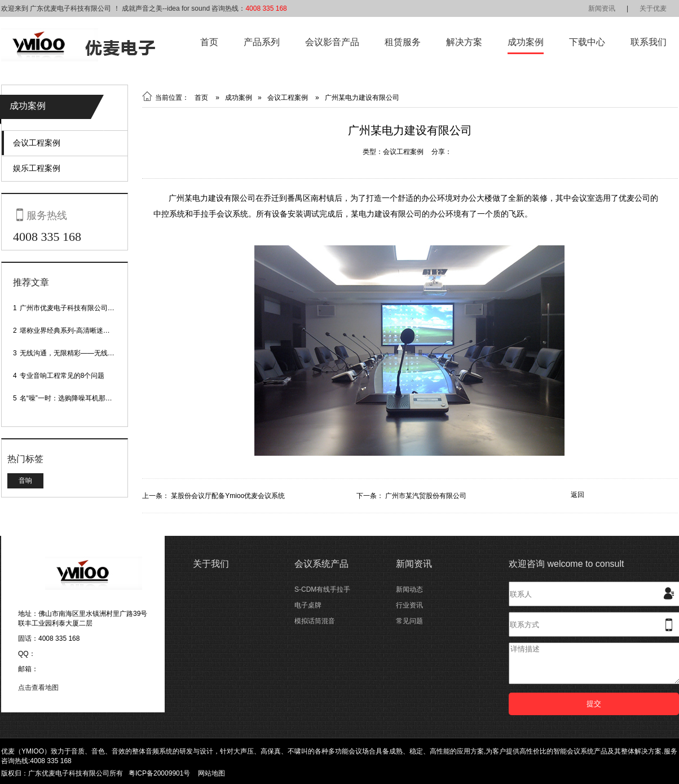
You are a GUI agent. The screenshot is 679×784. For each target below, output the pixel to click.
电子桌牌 (308, 605)
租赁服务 (403, 42)
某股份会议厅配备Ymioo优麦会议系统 (228, 496)
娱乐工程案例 (37, 168)
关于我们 (211, 564)
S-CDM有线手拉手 (322, 589)
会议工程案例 (37, 143)
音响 (25, 481)
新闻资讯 (602, 8)
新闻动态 (409, 589)
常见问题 (409, 621)
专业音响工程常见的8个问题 (62, 376)
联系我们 (649, 42)
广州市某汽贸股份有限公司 (426, 496)
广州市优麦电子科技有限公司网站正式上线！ (87, 308)
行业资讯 (409, 605)
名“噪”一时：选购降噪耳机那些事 (69, 398)
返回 (577, 495)
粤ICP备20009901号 (159, 773)
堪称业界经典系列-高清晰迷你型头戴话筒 (82, 331)
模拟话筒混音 (315, 621)
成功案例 (526, 42)
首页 (209, 42)
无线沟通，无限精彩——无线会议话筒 (77, 353)
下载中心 (587, 42)
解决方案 (464, 42)
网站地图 (211, 773)
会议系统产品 (321, 564)
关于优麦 (653, 8)
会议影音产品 (332, 42)
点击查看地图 (38, 688)
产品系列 (262, 42)
